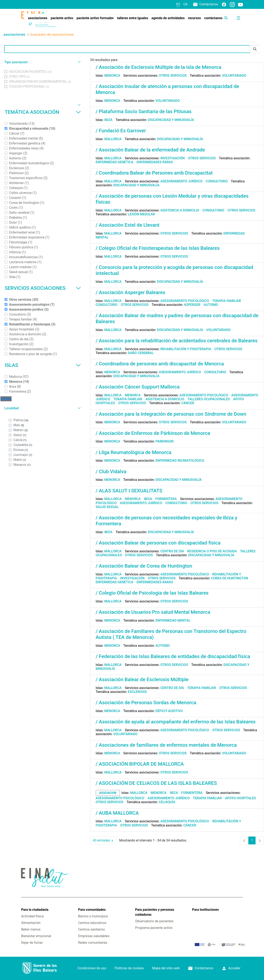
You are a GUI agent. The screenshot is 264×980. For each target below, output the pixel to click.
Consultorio (217, 181)
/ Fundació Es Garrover (121, 131)
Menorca (112, 76)
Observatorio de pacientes (154, 921)
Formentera (166, 499)
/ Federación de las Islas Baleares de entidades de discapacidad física (173, 656)
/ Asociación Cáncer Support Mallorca (138, 387)
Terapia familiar (227, 301)
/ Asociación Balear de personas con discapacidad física (158, 543)
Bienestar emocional (36, 936)
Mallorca (113, 139)
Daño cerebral (141, 353)
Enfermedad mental (173, 620)
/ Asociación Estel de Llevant (128, 225)
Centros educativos (92, 923)
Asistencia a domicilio (180, 210)
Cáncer (188, 403)
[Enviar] (255, 49)
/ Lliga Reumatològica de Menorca (134, 452)
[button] (42, 62)
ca (186, 4)
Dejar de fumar (32, 943)
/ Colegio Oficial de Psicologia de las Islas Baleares (152, 593)
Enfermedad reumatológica (180, 461)
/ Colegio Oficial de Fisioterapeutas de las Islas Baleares (158, 248)
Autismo (211, 305)
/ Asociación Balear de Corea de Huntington (144, 566)
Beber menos (31, 929)
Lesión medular (141, 214)
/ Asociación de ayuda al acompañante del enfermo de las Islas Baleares (176, 722)
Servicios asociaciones (43, 288)
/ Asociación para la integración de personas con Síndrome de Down (171, 414)
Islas (43, 365)
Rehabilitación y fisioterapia (186, 349)
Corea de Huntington (230, 578)
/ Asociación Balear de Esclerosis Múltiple (142, 680)
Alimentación (31, 923)
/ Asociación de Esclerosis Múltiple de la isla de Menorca (159, 67)
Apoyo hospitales (240, 798)
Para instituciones (205, 910)
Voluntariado (234, 76)
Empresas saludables (94, 936)
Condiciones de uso (92, 968)
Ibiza (108, 120)
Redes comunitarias (93, 943)
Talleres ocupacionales (209, 399)
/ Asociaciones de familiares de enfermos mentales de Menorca (166, 745)
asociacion (108, 793)
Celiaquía (167, 802)
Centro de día (172, 551)
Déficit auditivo (169, 711)
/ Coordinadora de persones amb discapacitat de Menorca (160, 364)
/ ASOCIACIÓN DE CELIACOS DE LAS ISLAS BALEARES (156, 783)
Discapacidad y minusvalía (171, 120)
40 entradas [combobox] (105, 840)
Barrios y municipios (93, 916)
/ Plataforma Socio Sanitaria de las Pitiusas (144, 111)
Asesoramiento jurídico (181, 181)
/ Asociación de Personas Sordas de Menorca (146, 703)
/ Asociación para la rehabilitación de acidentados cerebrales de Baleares (177, 341)
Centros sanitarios (92, 929)
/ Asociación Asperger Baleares (131, 292)
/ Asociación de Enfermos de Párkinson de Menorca (153, 433)
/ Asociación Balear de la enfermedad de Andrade (150, 150)
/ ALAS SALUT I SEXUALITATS (129, 491)
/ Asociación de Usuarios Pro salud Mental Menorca (153, 612)
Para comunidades (92, 910)
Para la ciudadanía (35, 910)
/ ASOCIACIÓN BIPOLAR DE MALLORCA (140, 764)
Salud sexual (107, 507)
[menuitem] (38, 18)
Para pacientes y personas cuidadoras (155, 912)
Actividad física (32, 916)
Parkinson (165, 441)
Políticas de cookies (129, 968)
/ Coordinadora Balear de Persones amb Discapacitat (154, 173)
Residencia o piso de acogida (212, 551)
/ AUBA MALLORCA (117, 813)
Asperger (192, 305)
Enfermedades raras (155, 162)
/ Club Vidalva (111, 472)
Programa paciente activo (154, 928)
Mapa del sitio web (166, 968)
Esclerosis (137, 692)
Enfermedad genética (114, 162)
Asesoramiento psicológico (185, 301)
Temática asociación (43, 112)
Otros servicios (173, 76)
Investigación (172, 158)
